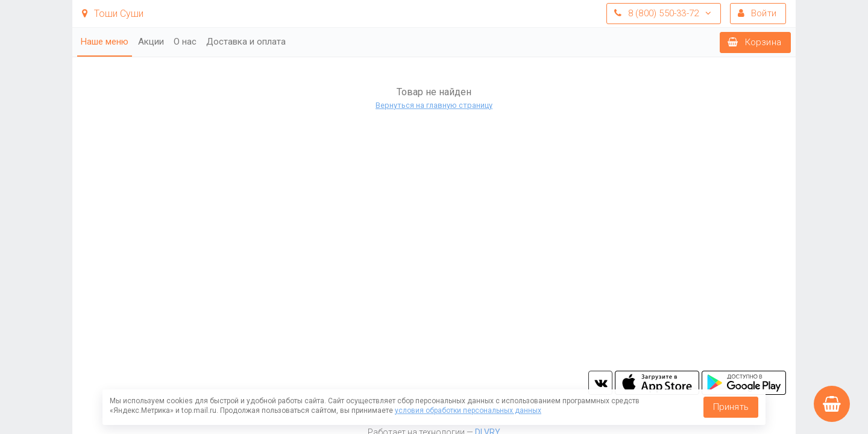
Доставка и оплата (246, 42)
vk (600, 383)
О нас (185, 42)
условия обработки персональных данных (468, 410)
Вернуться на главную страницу (434, 105)
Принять (731, 407)
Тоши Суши (113, 14)
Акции (151, 42)
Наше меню (105, 42)
